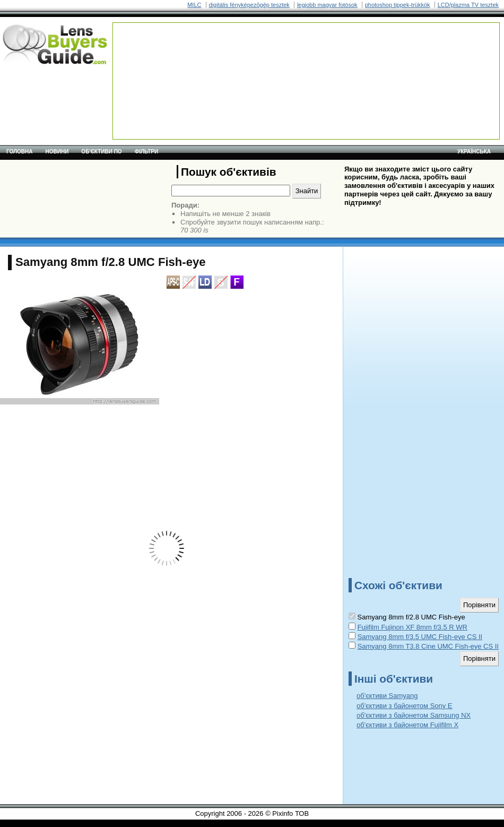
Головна (20, 152)
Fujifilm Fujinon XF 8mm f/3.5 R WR (412, 627)
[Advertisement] (156, 56)
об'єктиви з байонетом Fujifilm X (407, 725)
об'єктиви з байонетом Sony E (405, 706)
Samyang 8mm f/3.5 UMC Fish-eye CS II (420, 637)
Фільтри (146, 152)
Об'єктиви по (101, 152)
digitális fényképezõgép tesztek (249, 5)
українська (474, 152)
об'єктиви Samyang (387, 696)
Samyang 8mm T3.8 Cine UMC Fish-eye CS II (428, 646)
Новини (57, 152)
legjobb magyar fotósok (327, 5)
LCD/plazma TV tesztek (468, 5)
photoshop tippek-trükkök (398, 5)
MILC (194, 5)
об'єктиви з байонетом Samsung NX (414, 715)
